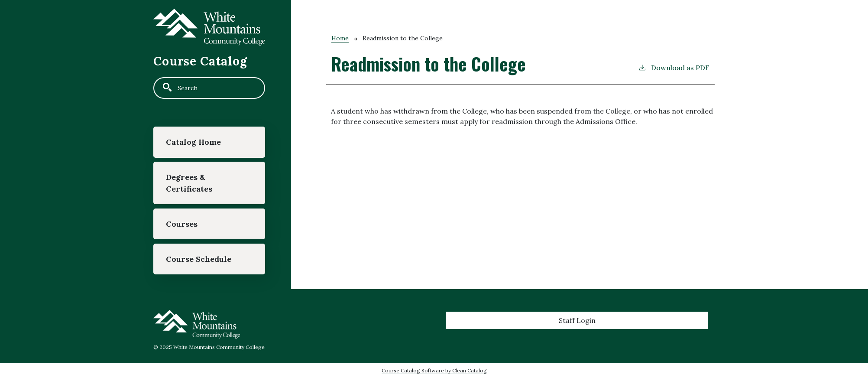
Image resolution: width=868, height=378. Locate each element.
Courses (182, 224)
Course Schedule (199, 259)
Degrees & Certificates (189, 183)
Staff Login (577, 320)
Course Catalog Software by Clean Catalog (434, 370)
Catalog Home (193, 142)
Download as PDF (674, 67)
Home (340, 38)
